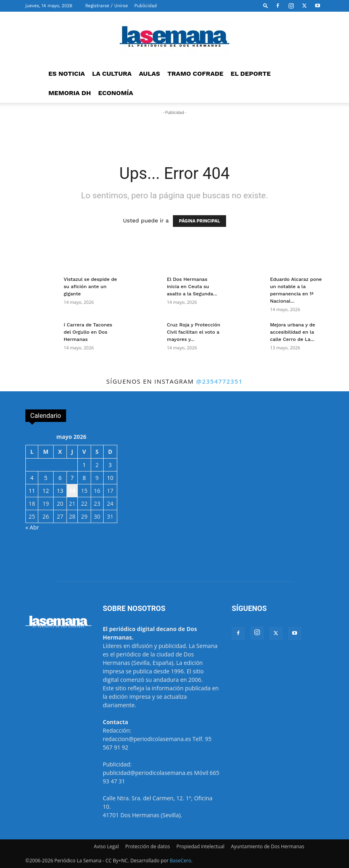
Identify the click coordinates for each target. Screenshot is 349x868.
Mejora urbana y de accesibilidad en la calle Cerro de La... (293, 332)
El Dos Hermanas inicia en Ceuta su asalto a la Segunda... (192, 287)
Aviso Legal (106, 846)
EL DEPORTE (250, 74)
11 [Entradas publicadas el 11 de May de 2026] (32, 491)
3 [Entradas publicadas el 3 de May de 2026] (110, 465)
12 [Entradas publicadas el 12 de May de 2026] (46, 491)
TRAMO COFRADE (195, 74)
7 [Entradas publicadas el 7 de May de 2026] (72, 478)
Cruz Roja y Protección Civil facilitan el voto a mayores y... (193, 332)
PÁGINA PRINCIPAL (199, 221)
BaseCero (180, 861)
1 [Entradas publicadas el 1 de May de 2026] (84, 465)
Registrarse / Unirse (106, 6)
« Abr (32, 527)
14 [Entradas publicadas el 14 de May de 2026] (72, 491)
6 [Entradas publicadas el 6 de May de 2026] (60, 478)
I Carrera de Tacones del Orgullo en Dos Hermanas (88, 332)
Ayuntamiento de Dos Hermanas (268, 846)
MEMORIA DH (70, 93)
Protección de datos (148, 846)
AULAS (150, 74)
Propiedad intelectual (200, 846)
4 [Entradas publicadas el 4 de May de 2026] (32, 478)
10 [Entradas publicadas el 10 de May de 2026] (110, 478)
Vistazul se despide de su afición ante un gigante (90, 287)
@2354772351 (219, 381)
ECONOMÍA (116, 93)
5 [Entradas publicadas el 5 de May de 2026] (46, 478)
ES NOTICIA (67, 74)
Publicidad (145, 6)
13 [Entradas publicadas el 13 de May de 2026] (60, 491)
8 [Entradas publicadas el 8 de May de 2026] (84, 478)
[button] (266, 5)
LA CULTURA (112, 74)
